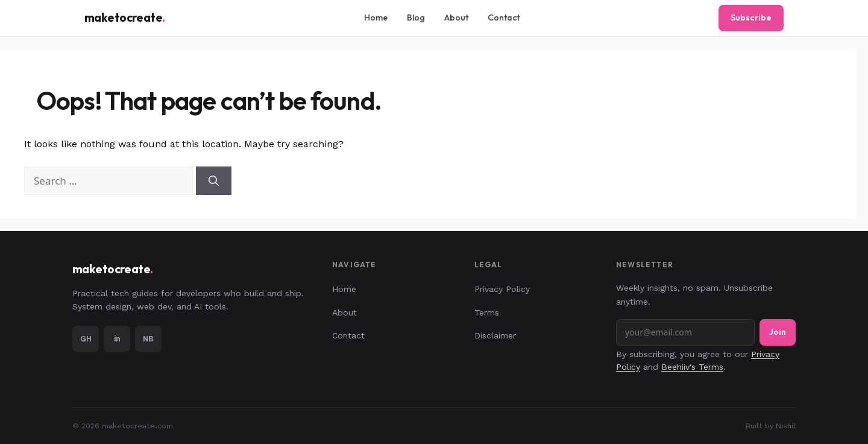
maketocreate (125, 18)
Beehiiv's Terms (692, 367)
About (456, 17)
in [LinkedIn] (117, 339)
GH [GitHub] (86, 339)
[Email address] (685, 332)
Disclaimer (495, 335)
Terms (487, 312)
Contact (504, 17)
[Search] (214, 181)
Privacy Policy (502, 289)
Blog (416, 17)
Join (778, 332)
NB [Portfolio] (148, 339)
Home (376, 17)
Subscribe (751, 17)
